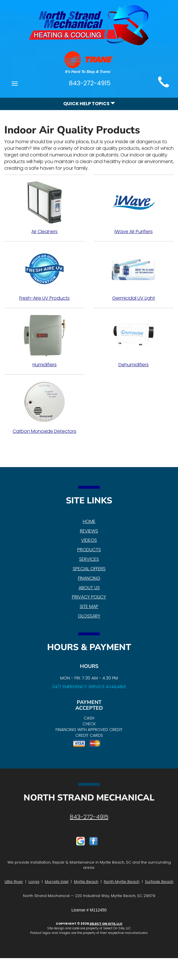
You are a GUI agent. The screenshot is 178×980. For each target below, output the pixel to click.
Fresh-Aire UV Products (45, 274)
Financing (89, 578)
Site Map (89, 606)
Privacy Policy (89, 597)
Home (89, 521)
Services (89, 559)
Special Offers (89, 569)
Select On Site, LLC (106, 924)
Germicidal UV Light (134, 274)
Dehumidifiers (134, 341)
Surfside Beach (159, 882)
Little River (14, 882)
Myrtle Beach (86, 882)
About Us (89, 588)
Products (89, 550)
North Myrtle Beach (122, 882)
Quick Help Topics (89, 104)
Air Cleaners (45, 208)
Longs (34, 882)
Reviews (89, 531)
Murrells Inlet (57, 882)
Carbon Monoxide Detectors (45, 407)
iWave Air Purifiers (134, 208)
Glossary (89, 616)
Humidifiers (45, 341)
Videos (89, 540)
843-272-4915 (89, 817)
